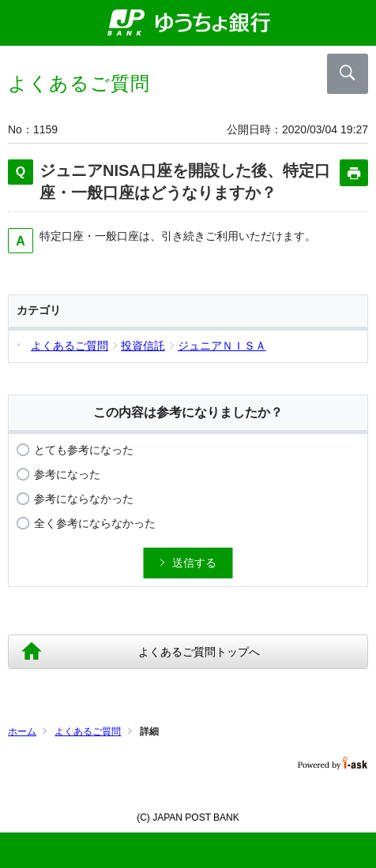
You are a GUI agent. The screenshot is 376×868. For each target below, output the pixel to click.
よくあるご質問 (88, 731)
